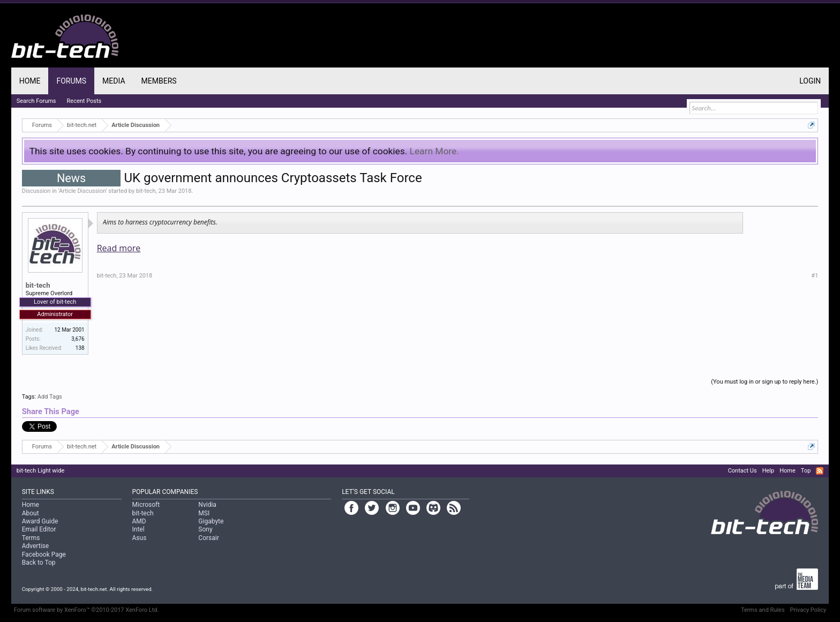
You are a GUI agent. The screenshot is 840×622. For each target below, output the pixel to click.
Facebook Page (44, 554)
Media (114, 81)
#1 (815, 276)
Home (30, 81)
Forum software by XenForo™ (87, 610)
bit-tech (146, 191)
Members (159, 81)
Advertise (35, 546)
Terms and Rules (763, 610)
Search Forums (36, 101)
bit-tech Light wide (41, 471)
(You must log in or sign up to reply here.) (764, 382)
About (31, 513)
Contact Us (742, 471)
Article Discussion (82, 191)
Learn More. (434, 151)
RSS (820, 471)
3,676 (78, 339)
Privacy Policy (808, 610)
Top (806, 471)
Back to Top (39, 563)
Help (768, 471)
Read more (119, 248)
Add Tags (50, 397)
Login (810, 81)
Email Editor (39, 529)
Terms (31, 538)
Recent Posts (84, 101)
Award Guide (40, 521)
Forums (71, 81)
